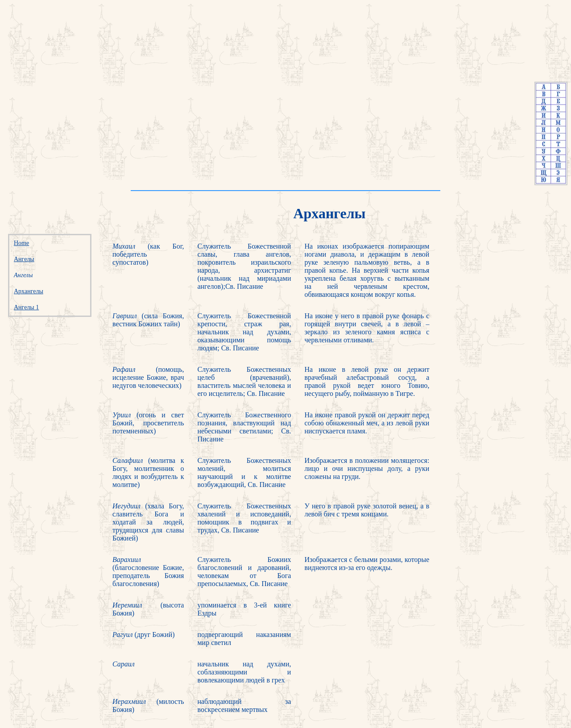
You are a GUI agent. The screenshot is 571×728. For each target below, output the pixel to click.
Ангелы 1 (26, 307)
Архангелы (29, 291)
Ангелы (24, 259)
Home (21, 243)
